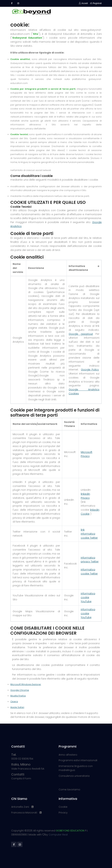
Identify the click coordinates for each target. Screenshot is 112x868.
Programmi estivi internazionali (78, 760)
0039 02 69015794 (22, 757)
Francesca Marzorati (24, 813)
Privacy (63, 813)
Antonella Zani (20, 807)
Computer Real (58, 835)
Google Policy (90, 370)
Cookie (63, 807)
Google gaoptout (81, 334)
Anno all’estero (68, 755)
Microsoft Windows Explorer (26, 684)
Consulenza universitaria (74, 776)
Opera (14, 701)
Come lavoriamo (69, 790)
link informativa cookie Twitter (89, 534)
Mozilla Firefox (18, 696)
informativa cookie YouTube (88, 598)
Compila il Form (21, 777)
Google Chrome (20, 690)
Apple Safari (17, 707)
